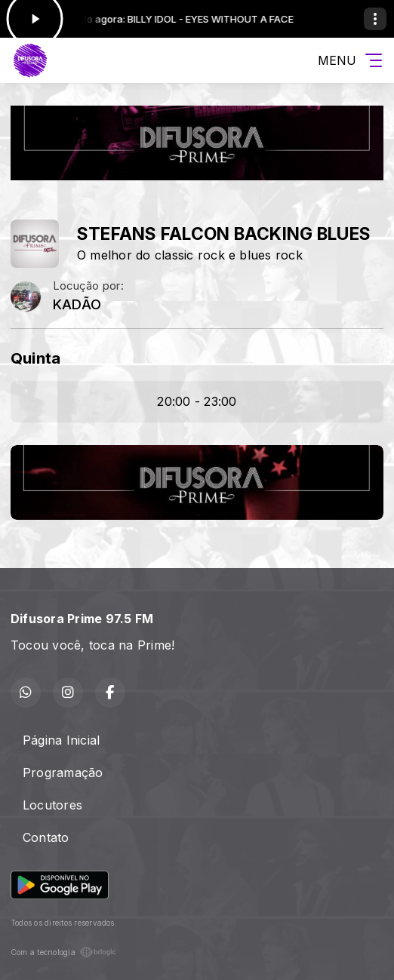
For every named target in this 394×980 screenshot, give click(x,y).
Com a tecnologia (63, 952)
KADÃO (77, 304)
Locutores (52, 805)
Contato (46, 837)
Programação (63, 773)
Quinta (35, 358)
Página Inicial (61, 740)
